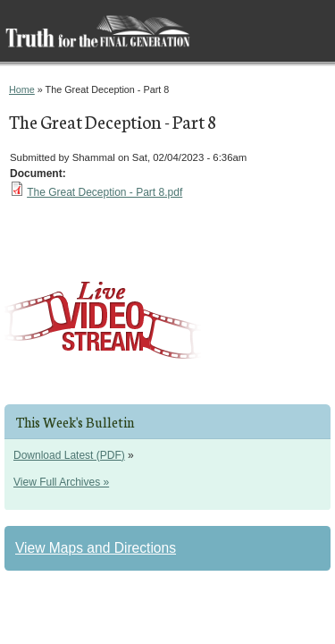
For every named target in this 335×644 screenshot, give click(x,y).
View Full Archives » (61, 482)
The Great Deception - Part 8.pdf (105, 192)
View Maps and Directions (96, 548)
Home (22, 89)
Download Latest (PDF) (69, 455)
